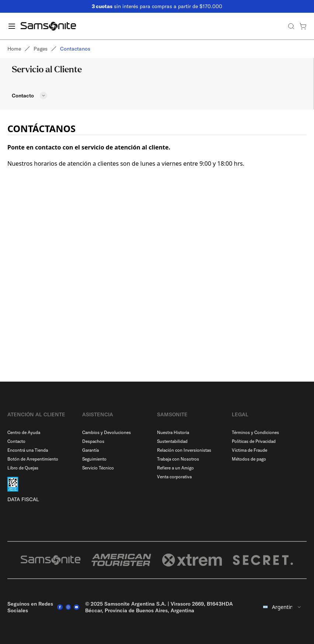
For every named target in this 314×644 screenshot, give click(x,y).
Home (14, 49)
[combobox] (282, 607)
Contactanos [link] (75, 49)
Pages (41, 49)
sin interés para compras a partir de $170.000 (157, 6)
